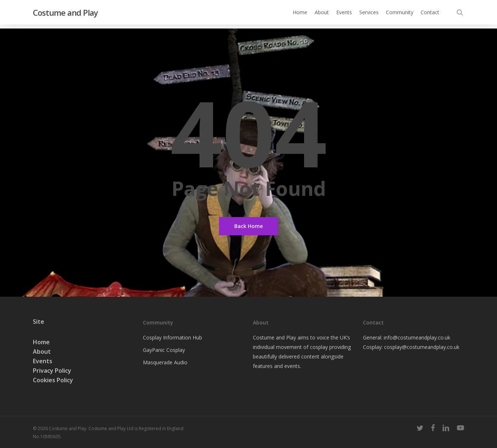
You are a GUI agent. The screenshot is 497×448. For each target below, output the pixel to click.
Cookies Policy (53, 380)
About (42, 352)
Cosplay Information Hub (172, 337)
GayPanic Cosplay (164, 350)
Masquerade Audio (165, 362)
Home (41, 342)
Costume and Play (65, 14)
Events (43, 361)
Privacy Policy (52, 371)
